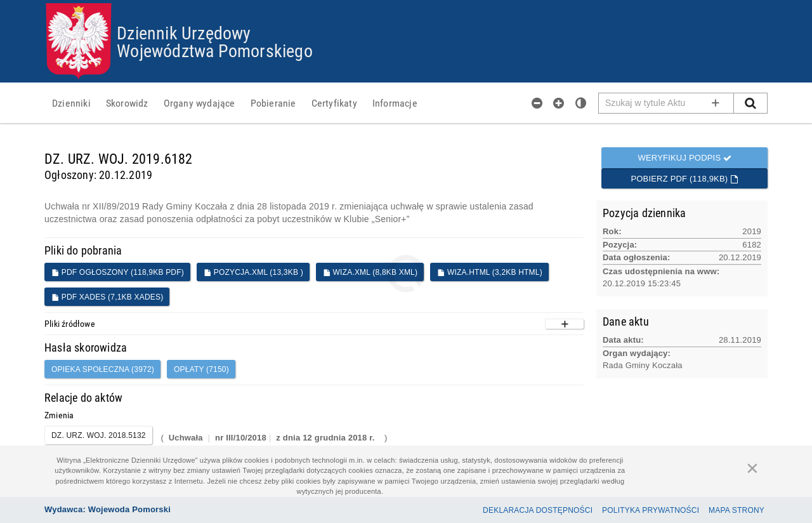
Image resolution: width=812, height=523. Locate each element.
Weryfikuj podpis (684, 158)
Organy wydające (200, 103)
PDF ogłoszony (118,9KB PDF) (118, 272)
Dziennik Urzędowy (184, 32)
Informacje (395, 103)
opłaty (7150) (201, 369)
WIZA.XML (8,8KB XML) (370, 272)
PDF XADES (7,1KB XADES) (107, 297)
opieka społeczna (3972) (103, 369)
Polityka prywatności (651, 510)
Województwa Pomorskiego (215, 50)
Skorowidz (127, 103)
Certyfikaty (334, 103)
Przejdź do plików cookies (406, 3)
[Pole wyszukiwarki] (666, 103)
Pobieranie (273, 103)
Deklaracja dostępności (538, 510)
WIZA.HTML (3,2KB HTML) (490, 272)
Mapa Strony (737, 510)
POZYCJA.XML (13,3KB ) (253, 272)
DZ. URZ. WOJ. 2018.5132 (99, 435)
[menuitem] (71, 103)
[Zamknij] (752, 468)
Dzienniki (71, 103)
